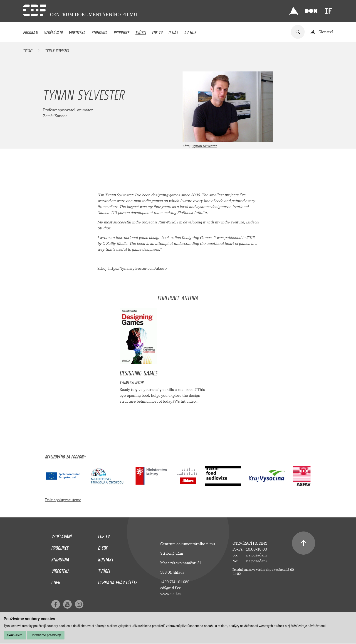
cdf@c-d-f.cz (171, 588)
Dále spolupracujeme (63, 500)
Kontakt (106, 558)
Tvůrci (141, 32)
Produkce (122, 32)
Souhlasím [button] (15, 635)
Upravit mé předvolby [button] (46, 635)
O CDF (103, 547)
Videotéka (77, 32)
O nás (173, 32)
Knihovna (100, 32)
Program (31, 32)
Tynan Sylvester (205, 146)
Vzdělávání (53, 32)
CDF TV (157, 32)
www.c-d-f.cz (171, 594)
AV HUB (190, 32)
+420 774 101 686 (175, 582)
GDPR (56, 581)
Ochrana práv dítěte (118, 581)
